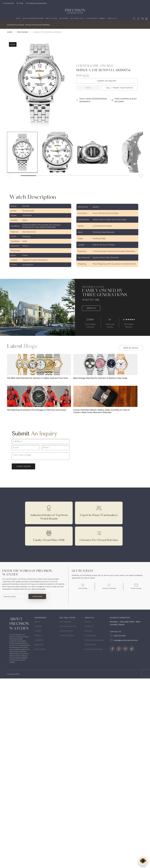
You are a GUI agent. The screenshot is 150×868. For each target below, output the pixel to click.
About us (88, 631)
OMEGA (38, 635)
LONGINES (39, 640)
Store (20, 3)
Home (10, 32)
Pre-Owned (23, 32)
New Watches (52, 18)
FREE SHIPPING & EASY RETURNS (124, 100)
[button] (141, 176)
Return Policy (90, 645)
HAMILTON (39, 645)
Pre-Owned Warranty (94, 649)
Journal (102, 18)
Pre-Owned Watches (68, 626)
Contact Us (112, 18)
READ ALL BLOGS (131, 348)
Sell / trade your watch (120, 88)
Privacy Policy (91, 635)
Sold (88, 88)
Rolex (18, 18)
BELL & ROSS (40, 649)
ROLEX (37, 622)
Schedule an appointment (36, 3)
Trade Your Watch (67, 635)
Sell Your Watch (77, 18)
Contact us (89, 626)
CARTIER (38, 626)
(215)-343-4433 (8, 3)
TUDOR (38, 631)
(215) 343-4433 (118, 636)
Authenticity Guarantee (94, 640)
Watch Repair (91, 18)
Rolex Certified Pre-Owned (33, 18)
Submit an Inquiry (107, 81)
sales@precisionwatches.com (124, 640)
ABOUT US (91, 308)
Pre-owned (64, 18)
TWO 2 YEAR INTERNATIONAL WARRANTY (92, 100)
